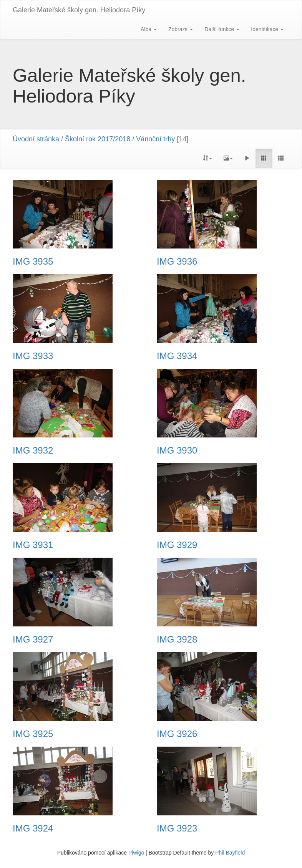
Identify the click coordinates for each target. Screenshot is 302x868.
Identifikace (267, 29)
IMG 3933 (33, 356)
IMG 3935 (33, 262)
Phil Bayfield (230, 853)
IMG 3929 (177, 545)
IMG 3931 (33, 545)
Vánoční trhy (155, 139)
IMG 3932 (33, 451)
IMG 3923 (177, 828)
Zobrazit (181, 29)
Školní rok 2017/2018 (98, 139)
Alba (149, 29)
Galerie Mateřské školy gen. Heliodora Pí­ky (79, 10)
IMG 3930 (177, 451)
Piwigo (136, 853)
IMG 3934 (177, 356)
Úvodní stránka (36, 139)
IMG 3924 (33, 828)
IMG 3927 (33, 639)
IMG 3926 (177, 734)
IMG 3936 (177, 262)
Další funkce (222, 29)
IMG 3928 (177, 639)
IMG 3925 (33, 734)
